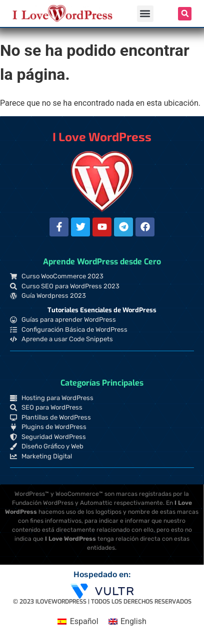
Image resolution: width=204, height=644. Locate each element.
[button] (145, 14)
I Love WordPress (102, 136)
